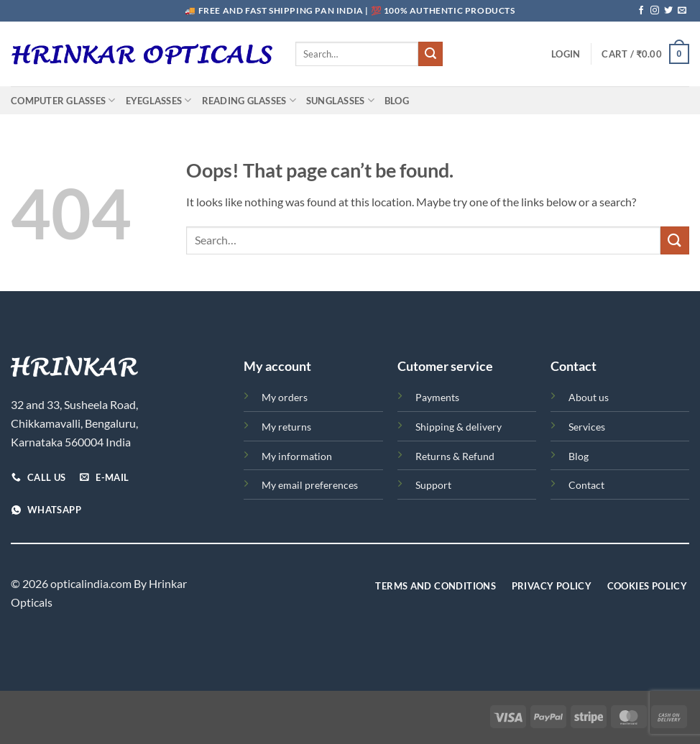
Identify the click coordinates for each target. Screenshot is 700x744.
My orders (285, 397)
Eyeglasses (159, 100)
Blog (397, 101)
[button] (566, 54)
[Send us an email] (682, 11)
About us (589, 397)
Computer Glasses (63, 100)
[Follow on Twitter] (668, 11)
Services (587, 427)
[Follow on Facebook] (641, 11)
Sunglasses (340, 100)
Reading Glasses (249, 100)
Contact (586, 485)
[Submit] (430, 54)
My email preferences (310, 485)
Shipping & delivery (459, 427)
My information (297, 456)
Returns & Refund (455, 456)
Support (433, 485)
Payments (437, 397)
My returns (286, 427)
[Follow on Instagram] (655, 11)
